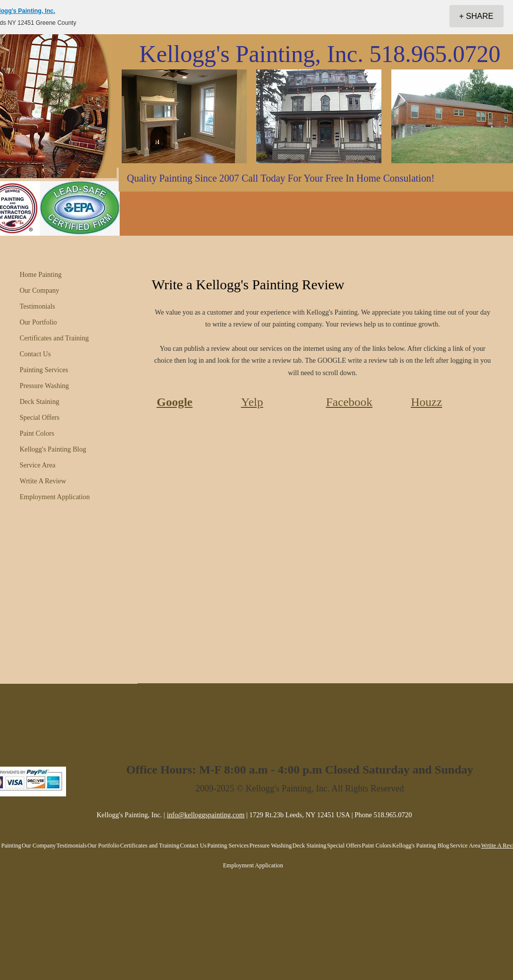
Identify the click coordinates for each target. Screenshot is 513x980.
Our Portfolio (38, 322)
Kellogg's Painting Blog (53, 449)
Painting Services (44, 370)
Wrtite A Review (43, 481)
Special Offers (40, 418)
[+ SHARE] (476, 16)
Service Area (38, 465)
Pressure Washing (44, 386)
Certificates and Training (54, 338)
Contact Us (36, 354)
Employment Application (55, 497)
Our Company (40, 291)
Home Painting (41, 275)
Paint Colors (37, 433)
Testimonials (37, 306)
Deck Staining (40, 402)
